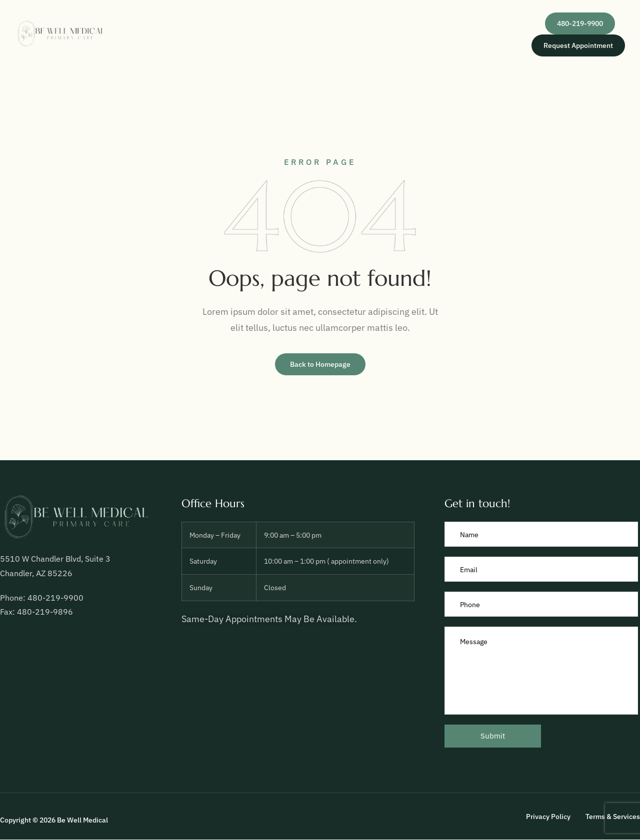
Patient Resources (364, 23)
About (445, 23)
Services (206, 23)
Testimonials (277, 23)
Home (146, 23)
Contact (504, 23)
